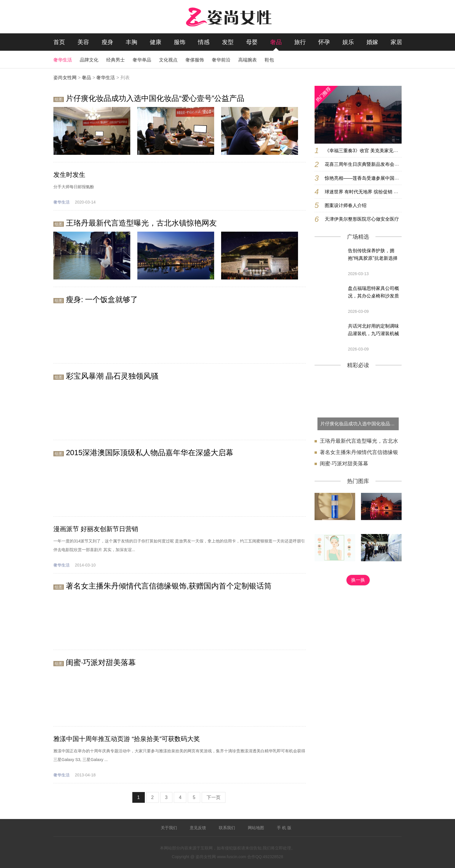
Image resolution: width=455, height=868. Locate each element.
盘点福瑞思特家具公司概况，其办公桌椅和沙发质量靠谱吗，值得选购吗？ (373, 293)
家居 (396, 42)
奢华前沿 (221, 60)
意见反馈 (198, 828)
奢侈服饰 (195, 60)
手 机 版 (284, 828)
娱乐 (348, 42)
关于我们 (169, 828)
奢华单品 (142, 60)
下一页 (214, 797)
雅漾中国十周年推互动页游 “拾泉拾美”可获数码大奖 (127, 739)
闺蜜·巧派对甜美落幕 (344, 464)
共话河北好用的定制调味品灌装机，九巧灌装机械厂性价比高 (373, 331)
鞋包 (269, 60)
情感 (204, 42)
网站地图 (256, 828)
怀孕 (324, 42)
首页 (59, 42)
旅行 (300, 42)
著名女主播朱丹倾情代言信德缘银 (359, 452)
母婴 (252, 42)
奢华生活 (63, 60)
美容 (83, 42)
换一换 (358, 580)
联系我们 (227, 828)
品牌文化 (89, 60)
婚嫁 (372, 42)
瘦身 (107, 42)
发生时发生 (69, 175)
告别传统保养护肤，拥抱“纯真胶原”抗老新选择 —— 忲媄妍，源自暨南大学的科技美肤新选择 (374, 255)
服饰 (180, 42)
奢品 (276, 42)
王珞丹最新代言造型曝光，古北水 (359, 441)
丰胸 (131, 42)
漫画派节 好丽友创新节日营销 (96, 529)
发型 (228, 42)
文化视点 (168, 60)
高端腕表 (248, 60)
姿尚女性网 (65, 78)
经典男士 (115, 60)
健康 (156, 42)
